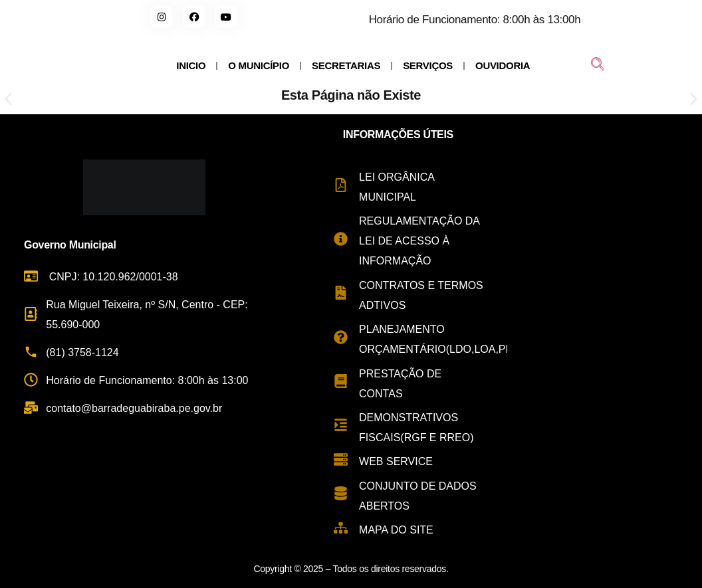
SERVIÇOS (428, 65)
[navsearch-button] (598, 66)
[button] (8, 99)
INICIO (191, 65)
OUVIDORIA (503, 65)
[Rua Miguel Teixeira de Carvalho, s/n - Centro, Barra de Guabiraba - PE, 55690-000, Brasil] (605, 333)
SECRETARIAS (346, 65)
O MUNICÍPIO (259, 65)
